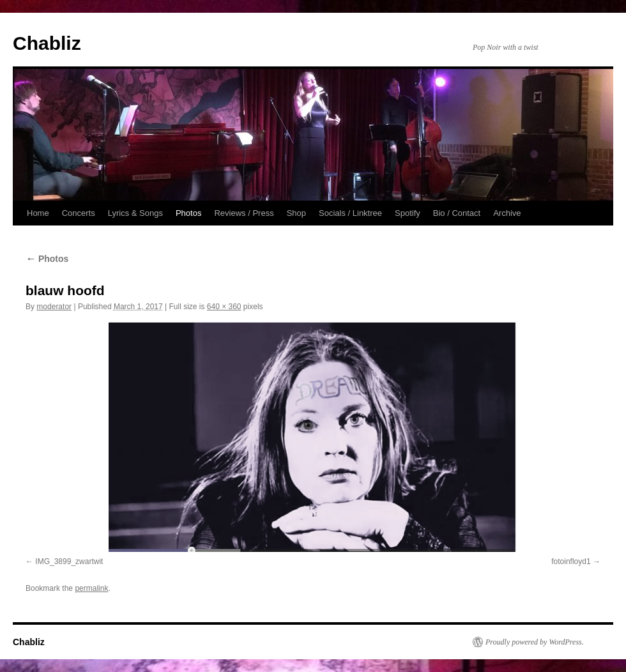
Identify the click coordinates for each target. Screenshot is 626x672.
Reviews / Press (244, 213)
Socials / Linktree (350, 213)
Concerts (79, 213)
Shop (296, 213)
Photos (188, 213)
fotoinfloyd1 (571, 561)
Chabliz (47, 43)
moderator (54, 307)
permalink (91, 588)
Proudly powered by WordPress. (535, 642)
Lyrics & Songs (135, 213)
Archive (507, 213)
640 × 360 (224, 307)
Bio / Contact (457, 213)
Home (38, 213)
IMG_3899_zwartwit (69, 561)
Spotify (408, 213)
